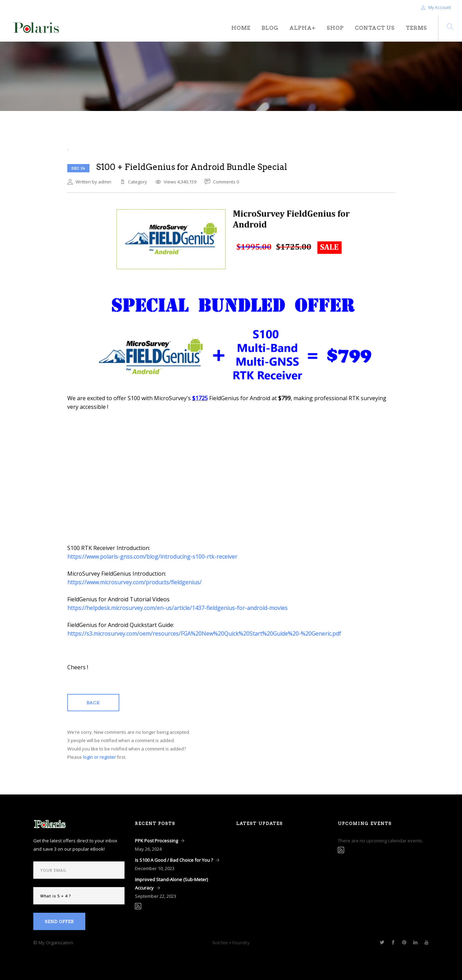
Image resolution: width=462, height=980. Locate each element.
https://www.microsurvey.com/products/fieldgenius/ (134, 582)
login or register (99, 757)
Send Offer (59, 922)
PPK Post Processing (156, 841)
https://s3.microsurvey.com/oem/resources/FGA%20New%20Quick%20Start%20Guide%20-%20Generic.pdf (204, 634)
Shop (335, 28)
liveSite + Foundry (231, 943)
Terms (416, 28)
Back (93, 703)
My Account (436, 7)
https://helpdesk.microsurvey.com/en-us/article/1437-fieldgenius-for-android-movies (177, 608)
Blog (270, 28)
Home (241, 28)
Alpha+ (302, 28)
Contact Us (375, 28)
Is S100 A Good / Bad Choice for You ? (174, 860)
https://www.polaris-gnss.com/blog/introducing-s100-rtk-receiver (152, 557)
